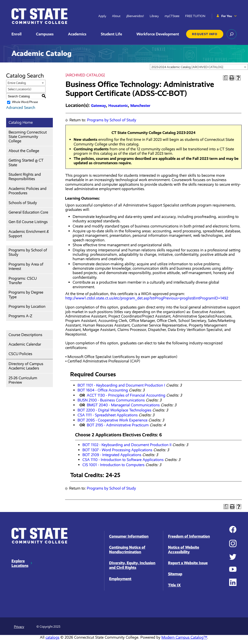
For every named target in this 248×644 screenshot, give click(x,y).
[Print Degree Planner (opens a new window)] (225, 78)
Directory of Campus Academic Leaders (26, 366)
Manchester (140, 106)
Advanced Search (21, 107)
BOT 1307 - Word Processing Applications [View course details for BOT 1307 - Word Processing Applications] (117, 450)
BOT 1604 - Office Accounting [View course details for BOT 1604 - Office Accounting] (103, 390)
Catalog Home (21, 122)
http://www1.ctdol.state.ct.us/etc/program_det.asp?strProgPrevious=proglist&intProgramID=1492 (147, 300)
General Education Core (28, 212)
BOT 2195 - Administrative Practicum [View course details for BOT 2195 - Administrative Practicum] (118, 425)
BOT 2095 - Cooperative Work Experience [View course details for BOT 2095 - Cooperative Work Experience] (113, 420)
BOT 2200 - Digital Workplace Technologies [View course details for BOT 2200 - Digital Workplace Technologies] (114, 410)
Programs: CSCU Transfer (23, 281)
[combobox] (199, 67)
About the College (24, 151)
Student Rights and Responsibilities (25, 177)
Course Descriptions (25, 335)
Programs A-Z (20, 316)
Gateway (98, 106)
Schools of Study (23, 203)
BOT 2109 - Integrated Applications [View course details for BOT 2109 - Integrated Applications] (112, 455)
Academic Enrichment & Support (29, 234)
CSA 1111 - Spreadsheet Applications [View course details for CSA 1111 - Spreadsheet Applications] (108, 415)
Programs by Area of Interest (26, 266)
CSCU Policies (20, 354)
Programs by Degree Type (26, 294)
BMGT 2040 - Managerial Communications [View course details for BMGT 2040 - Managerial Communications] (123, 405)
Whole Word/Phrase (25, 102)
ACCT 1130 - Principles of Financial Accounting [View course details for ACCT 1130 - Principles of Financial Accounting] (126, 395)
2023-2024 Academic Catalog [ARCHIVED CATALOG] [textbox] (187, 67)
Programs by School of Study (28, 252)
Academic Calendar (25, 344)
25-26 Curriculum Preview (23, 380)
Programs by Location (27, 306)
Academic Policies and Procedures (28, 191)
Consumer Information (129, 536)
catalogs (52, 637)
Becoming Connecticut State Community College (28, 137)
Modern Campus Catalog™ (184, 637)
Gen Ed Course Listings (28, 222)
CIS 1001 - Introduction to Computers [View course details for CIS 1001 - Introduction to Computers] (113, 465)
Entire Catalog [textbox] (17, 83)
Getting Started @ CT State (26, 162)
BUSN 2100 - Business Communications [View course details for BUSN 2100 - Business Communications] (111, 400)
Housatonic (118, 106)
